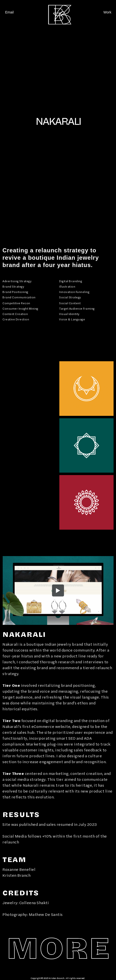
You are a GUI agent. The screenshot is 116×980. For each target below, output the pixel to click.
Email (9, 12)
